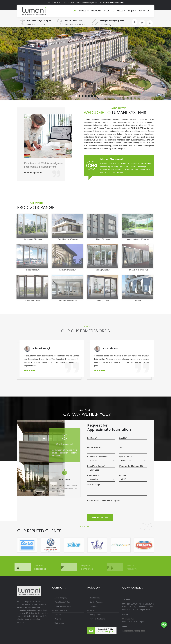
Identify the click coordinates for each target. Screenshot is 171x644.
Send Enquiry (95, 598)
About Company (61, 598)
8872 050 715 (128, 619)
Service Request (96, 602)
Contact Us (144, 11)
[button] (101, 461)
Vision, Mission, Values (64, 606)
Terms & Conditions (97, 619)
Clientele (109, 11)
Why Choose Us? (61, 610)
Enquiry (132, 11)
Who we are (96, 11)
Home (74, 11)
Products (84, 11)
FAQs (92, 610)
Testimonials (59, 623)
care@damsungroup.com (134, 631)
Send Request (100, 518)
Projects (121, 11)
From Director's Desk (63, 602)
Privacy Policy (95, 615)
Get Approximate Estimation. (112, 3)
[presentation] (105, 507)
